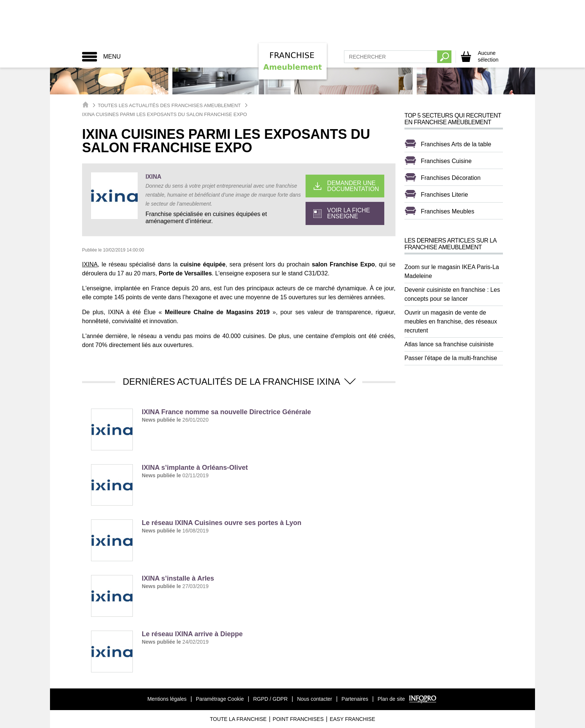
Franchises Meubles (448, 211)
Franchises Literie (444, 195)
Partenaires (355, 699)
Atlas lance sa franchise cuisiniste (449, 344)
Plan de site (391, 699)
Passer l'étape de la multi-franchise (451, 358)
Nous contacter (315, 699)
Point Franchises (298, 719)
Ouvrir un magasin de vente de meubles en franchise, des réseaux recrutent (451, 321)
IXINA (152, 177)
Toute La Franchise (238, 719)
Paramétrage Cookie (220, 699)
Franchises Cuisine (446, 161)
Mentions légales (167, 699)
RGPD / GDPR (270, 699)
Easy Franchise (353, 719)
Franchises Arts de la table (456, 144)
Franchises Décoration (451, 178)
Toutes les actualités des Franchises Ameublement (169, 105)
